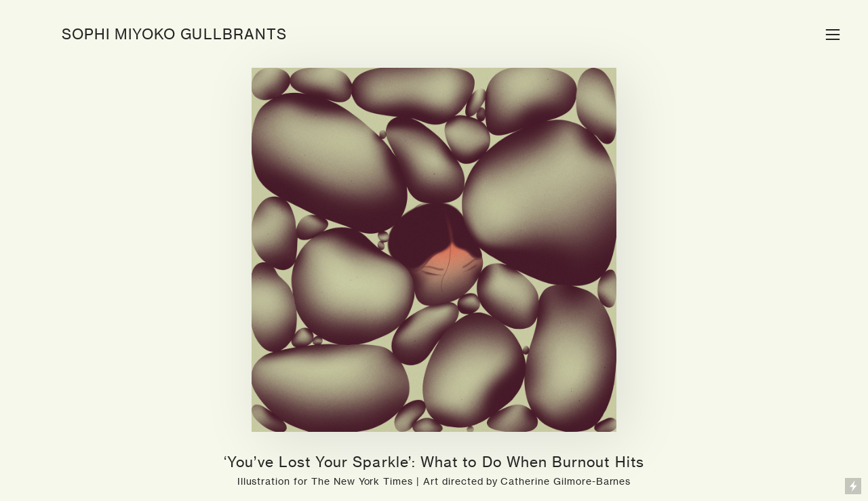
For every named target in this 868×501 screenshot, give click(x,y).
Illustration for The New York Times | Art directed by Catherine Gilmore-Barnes (434, 481)
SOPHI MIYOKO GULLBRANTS (174, 34)
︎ (833, 35)
